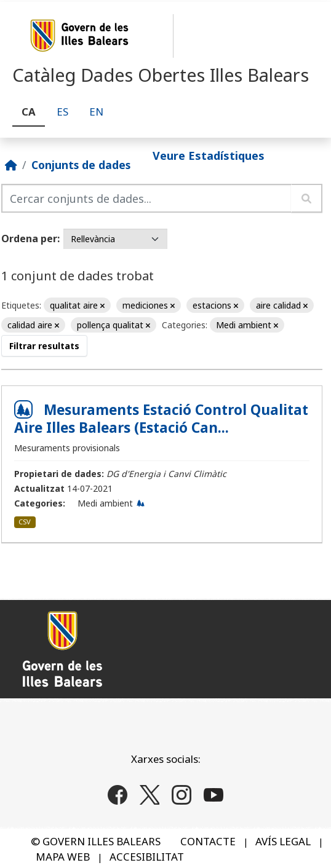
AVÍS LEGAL (283, 841)
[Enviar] (307, 198)
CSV (25, 522)
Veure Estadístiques (209, 156)
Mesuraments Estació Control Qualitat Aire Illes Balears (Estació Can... (161, 419)
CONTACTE (208, 841)
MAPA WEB (63, 857)
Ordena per (29, 239)
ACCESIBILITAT (147, 857)
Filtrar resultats (44, 346)
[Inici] (11, 165)
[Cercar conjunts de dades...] (146, 198)
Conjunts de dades (81, 165)
